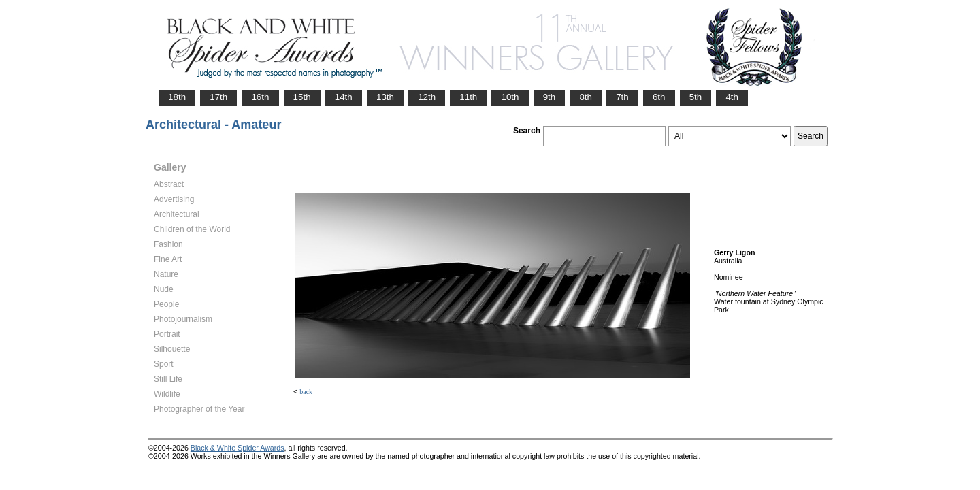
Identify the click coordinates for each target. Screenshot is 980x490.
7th (622, 97)
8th (586, 97)
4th (732, 97)
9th (550, 97)
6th (659, 97)
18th (177, 97)
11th (468, 97)
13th (385, 97)
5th (696, 97)
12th (427, 97)
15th (302, 97)
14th (344, 97)
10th (510, 97)
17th (218, 97)
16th (260, 97)
